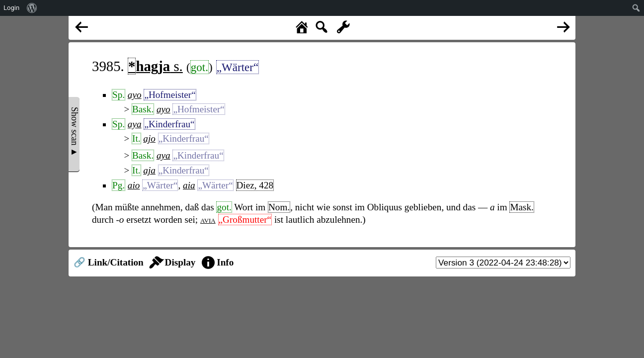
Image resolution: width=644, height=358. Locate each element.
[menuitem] (32, 8)
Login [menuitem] (11, 8)
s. (155, 66)
